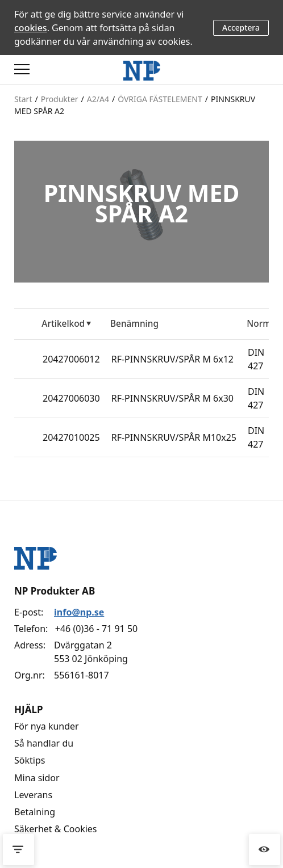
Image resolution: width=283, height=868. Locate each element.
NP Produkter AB (55, 591)
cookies (31, 28)
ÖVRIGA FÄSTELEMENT (160, 99)
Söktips (30, 760)
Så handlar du (44, 743)
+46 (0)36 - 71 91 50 (96, 629)
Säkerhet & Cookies (56, 829)
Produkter (60, 99)
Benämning (134, 324)
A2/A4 (98, 99)
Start (23, 99)
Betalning (35, 812)
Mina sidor (37, 778)
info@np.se (79, 612)
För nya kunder (47, 726)
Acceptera (241, 28)
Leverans (33, 795)
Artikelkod (63, 324)
